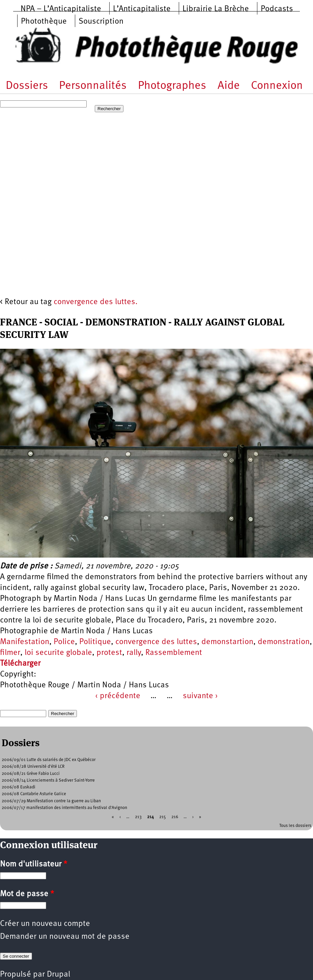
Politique (95, 642)
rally (134, 653)
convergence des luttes (156, 642)
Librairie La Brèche (216, 9)
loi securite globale (58, 653)
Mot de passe (27, 894)
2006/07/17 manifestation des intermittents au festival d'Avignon (64, 808)
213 (138, 817)
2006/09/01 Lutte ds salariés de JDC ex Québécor (49, 760)
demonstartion (227, 642)
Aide (229, 86)
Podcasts (277, 9)
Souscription (101, 22)
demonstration (284, 642)
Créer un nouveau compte (45, 924)
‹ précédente (118, 696)
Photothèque (44, 22)
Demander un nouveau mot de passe (65, 937)
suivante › (200, 696)
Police (64, 642)
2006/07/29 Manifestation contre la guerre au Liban (51, 801)
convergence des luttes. (96, 302)
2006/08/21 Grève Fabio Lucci (31, 774)
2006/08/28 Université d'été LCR (33, 767)
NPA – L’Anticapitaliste (61, 9)
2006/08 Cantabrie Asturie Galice (34, 794)
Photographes (172, 86)
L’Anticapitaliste (142, 9)
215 (163, 817)
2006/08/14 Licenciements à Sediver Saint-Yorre (48, 780)
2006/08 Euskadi (19, 787)
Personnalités (93, 86)
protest (109, 653)
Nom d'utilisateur (34, 864)
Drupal (59, 975)
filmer (10, 653)
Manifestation (25, 642)
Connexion (277, 86)
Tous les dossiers (295, 826)
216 (175, 817)
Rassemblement (174, 653)
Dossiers (27, 86)
